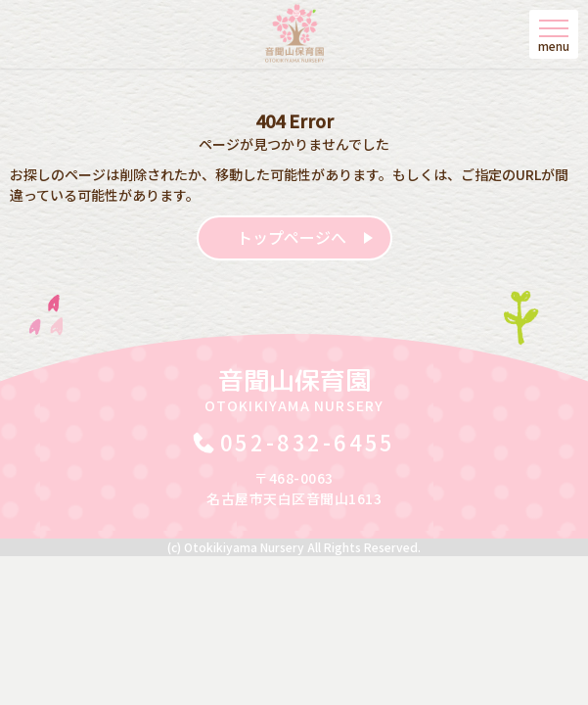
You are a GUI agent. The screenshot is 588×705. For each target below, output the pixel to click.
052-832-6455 (308, 442)
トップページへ (292, 237)
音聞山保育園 (294, 389)
